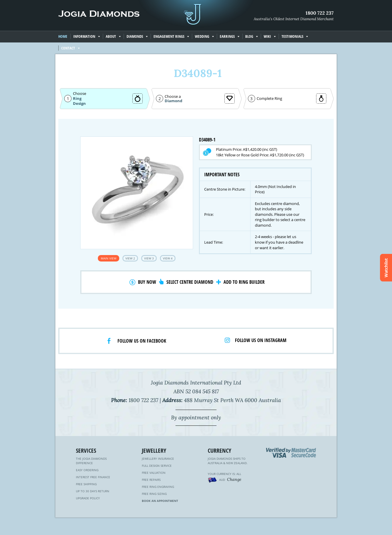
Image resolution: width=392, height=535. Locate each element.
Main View (109, 258)
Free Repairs (151, 480)
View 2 (130, 258)
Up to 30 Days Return (93, 491)
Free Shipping (86, 484)
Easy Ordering (87, 470)
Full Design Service (157, 466)
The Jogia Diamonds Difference (91, 461)
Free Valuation (154, 473)
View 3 (149, 258)
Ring (77, 98)
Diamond (173, 101)
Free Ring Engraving (158, 487)
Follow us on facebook (142, 341)
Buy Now (147, 282)
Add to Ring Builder (244, 282)
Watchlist (386, 267)
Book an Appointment (160, 501)
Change (234, 479)
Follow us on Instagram (261, 340)
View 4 (168, 258)
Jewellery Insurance (158, 459)
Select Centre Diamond (190, 282)
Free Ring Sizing (154, 494)
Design (79, 104)
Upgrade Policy (88, 498)
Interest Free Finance (93, 477)
